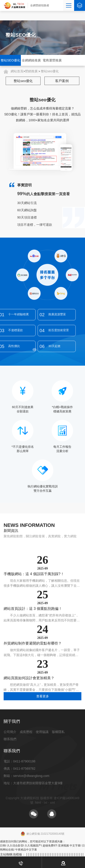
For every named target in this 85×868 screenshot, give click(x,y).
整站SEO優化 (10, 60)
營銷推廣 (31, 71)
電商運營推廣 (52, 60)
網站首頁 (17, 71)
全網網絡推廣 (31, 60)
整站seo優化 (50, 71)
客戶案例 (62, 81)
